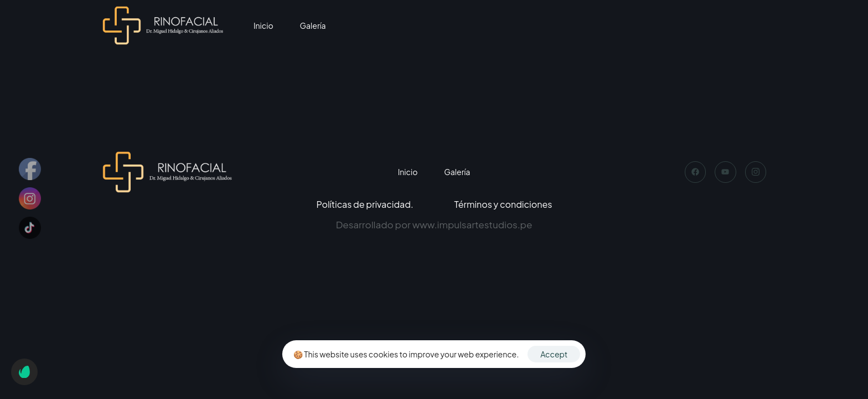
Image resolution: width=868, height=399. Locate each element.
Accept (554, 354)
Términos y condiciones (503, 204)
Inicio (263, 25)
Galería (313, 25)
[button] (24, 372)
